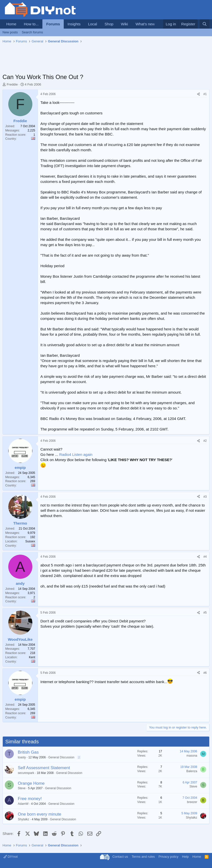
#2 (205, 441)
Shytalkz (23, 819)
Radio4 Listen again (76, 454)
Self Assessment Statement (44, 768)
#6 (205, 673)
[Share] (198, 94)
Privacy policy (168, 857)
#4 (205, 557)
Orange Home (31, 783)
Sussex (30, 541)
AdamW (23, 804)
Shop (109, 24)
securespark (26, 773)
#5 (205, 613)
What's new (145, 24)
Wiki (124, 24)
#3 (205, 497)
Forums (53, 24)
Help (186, 857)
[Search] (205, 24)
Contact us (120, 857)
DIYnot (11, 857)
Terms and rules (143, 857)
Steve (22, 788)
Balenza (192, 771)
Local (93, 24)
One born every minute (40, 814)
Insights (74, 24)
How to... (31, 24)
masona (192, 756)
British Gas (28, 752)
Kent (32, 657)
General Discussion (61, 757)
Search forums (32, 32)
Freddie (12, 84)
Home (11, 24)
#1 (205, 94)
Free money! (30, 799)
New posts (10, 32)
